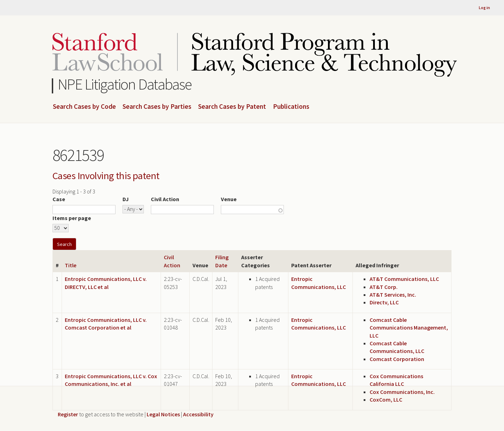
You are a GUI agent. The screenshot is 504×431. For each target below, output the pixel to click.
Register (68, 414)
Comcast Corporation (397, 359)
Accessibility (198, 414)
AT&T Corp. (384, 287)
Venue (229, 199)
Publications (291, 107)
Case (59, 199)
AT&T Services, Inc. (393, 295)
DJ (126, 199)
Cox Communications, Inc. (402, 392)
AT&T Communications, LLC (404, 279)
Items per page (72, 218)
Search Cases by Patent (232, 107)
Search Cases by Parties (157, 107)
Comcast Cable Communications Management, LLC (409, 328)
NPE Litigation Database (125, 84)
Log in (484, 8)
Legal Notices (163, 414)
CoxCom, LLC (386, 400)
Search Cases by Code (84, 107)
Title (71, 265)
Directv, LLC (384, 302)
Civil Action (165, 199)
